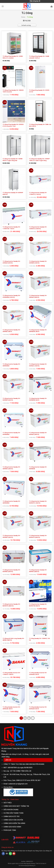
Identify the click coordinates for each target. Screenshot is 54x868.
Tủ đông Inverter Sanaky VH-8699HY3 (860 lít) (12, 605)
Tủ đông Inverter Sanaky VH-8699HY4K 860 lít (38, 605)
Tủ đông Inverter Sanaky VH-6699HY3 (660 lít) (38, 536)
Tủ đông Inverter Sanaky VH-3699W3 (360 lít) (12, 399)
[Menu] (3, 6)
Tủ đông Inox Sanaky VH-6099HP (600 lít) (13, 193)
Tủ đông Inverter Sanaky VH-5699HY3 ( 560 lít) (38, 502)
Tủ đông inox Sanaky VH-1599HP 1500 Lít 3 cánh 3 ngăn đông (39, 160)
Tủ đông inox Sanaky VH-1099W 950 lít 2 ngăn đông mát (13, 160)
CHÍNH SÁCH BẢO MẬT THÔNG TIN (16, 806)
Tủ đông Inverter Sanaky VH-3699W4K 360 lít (38, 399)
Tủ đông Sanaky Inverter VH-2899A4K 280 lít (12, 708)
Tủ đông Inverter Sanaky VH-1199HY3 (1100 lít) (38, 193)
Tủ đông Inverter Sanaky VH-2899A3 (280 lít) (38, 296)
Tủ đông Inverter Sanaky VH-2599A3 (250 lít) (12, 262)
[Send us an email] (7, 854)
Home (23, 17)
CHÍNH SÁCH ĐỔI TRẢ (12, 816)
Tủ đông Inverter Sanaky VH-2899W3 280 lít (12, 331)
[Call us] (10, 854)
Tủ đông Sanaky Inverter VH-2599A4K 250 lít (38, 674)
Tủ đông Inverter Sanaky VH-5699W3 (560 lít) (12, 536)
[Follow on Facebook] (3, 854)
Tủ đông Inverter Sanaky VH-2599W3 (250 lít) (38, 262)
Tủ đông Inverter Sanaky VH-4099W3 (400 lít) (12, 468)
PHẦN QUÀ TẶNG (10, 830)
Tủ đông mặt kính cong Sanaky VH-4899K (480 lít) (14, 639)
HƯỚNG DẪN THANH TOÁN (13, 813)
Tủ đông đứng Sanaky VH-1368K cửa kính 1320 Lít (39, 57)
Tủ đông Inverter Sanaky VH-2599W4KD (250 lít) (12, 296)
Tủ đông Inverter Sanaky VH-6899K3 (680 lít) (38, 571)
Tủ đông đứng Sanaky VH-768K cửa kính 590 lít (40, 125)
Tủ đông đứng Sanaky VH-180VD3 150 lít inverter (13, 91)
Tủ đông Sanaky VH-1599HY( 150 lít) (39, 639)
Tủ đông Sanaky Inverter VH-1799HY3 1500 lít (12, 674)
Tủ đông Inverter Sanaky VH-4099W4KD (12, 502)
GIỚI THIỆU (8, 803)
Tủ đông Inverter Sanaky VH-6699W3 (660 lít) (12, 571)
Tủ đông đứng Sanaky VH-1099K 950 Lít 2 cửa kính (13, 57)
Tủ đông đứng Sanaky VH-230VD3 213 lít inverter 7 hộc (13, 125)
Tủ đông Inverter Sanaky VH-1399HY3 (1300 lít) (38, 228)
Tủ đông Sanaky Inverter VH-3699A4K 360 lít (38, 708)
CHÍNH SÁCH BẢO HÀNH (12, 827)
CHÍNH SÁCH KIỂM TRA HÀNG (14, 823)
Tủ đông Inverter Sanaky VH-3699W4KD (12, 433)
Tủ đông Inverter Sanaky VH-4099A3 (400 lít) (38, 433)
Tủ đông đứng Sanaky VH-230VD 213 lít (39, 91)
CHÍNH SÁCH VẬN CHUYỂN (13, 820)
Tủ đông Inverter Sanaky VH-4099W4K (38, 468)
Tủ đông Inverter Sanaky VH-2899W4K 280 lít (38, 331)
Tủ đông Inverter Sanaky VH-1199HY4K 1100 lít (12, 228)
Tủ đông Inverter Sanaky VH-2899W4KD (12, 365)
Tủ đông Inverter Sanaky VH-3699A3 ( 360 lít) (38, 365)
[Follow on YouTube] (14, 854)
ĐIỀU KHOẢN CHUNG (11, 810)
